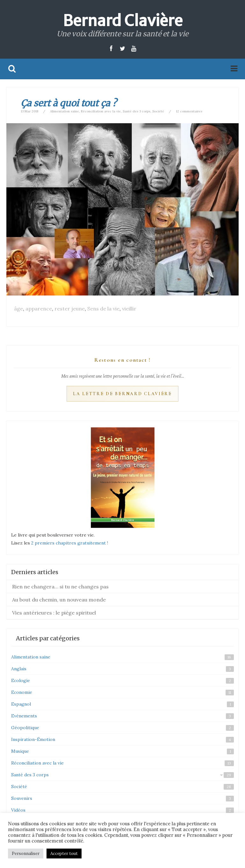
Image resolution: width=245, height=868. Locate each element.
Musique (20, 751)
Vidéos (18, 810)
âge (18, 309)
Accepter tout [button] (64, 854)
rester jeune (70, 309)
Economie (22, 692)
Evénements (24, 716)
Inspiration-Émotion (33, 739)
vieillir (129, 309)
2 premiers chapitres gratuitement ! (70, 543)
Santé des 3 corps (137, 111)
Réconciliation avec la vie (101, 111)
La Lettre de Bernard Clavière (122, 394)
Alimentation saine (65, 111)
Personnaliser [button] (26, 854)
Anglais (19, 669)
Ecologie (21, 680)
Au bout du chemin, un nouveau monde (59, 600)
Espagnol (21, 704)
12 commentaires (189, 111)
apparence (39, 309)
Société (158, 111)
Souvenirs (22, 798)
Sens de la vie (103, 309)
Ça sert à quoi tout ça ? (68, 103)
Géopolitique (25, 728)
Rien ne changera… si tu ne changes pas (60, 587)
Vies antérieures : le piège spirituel (54, 613)
